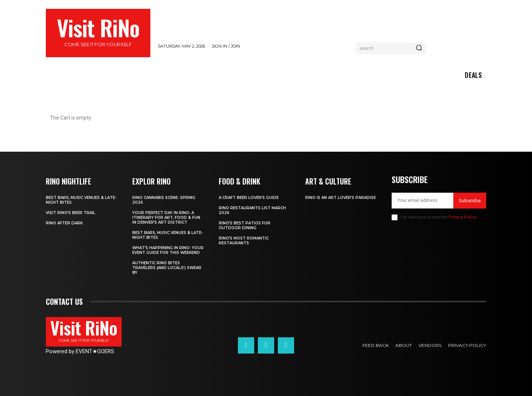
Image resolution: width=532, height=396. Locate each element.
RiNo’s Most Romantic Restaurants (244, 241)
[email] (422, 201)
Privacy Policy (462, 217)
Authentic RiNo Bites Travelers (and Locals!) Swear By (167, 268)
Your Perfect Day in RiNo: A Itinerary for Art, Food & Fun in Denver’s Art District (166, 218)
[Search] (419, 48)
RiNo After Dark (64, 223)
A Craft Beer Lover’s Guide (249, 198)
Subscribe (470, 201)
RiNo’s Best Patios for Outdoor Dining (245, 225)
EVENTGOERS (95, 351)
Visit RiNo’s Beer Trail (71, 213)
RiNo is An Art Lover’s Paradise (340, 198)
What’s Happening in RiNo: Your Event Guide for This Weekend (168, 250)
